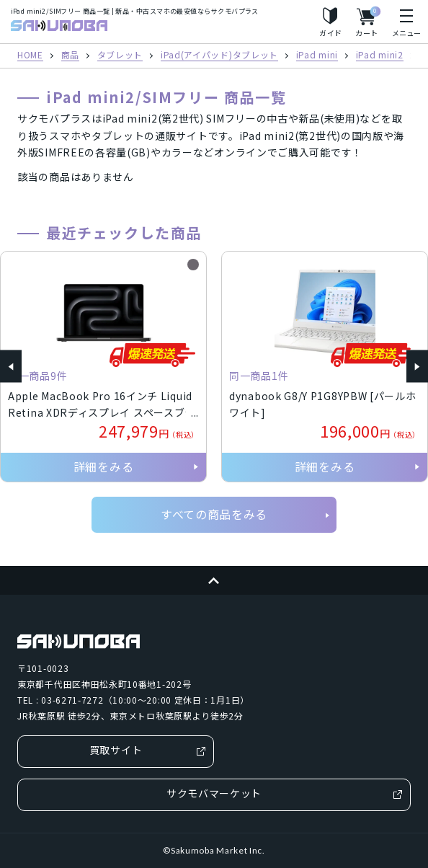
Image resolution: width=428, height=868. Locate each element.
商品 (70, 56)
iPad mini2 (380, 56)
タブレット (120, 56)
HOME (30, 56)
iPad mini (317, 56)
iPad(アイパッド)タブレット (219, 56)
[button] (11, 367)
